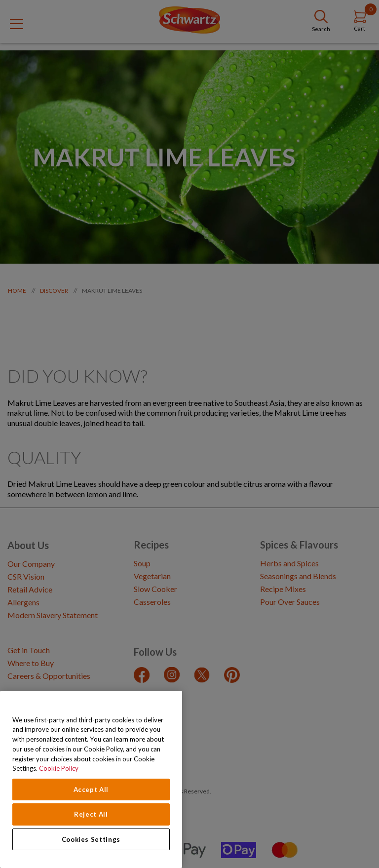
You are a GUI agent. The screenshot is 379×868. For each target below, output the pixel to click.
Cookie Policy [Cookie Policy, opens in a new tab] (59, 768)
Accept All (91, 789)
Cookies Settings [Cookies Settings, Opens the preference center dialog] (91, 839)
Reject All (91, 814)
